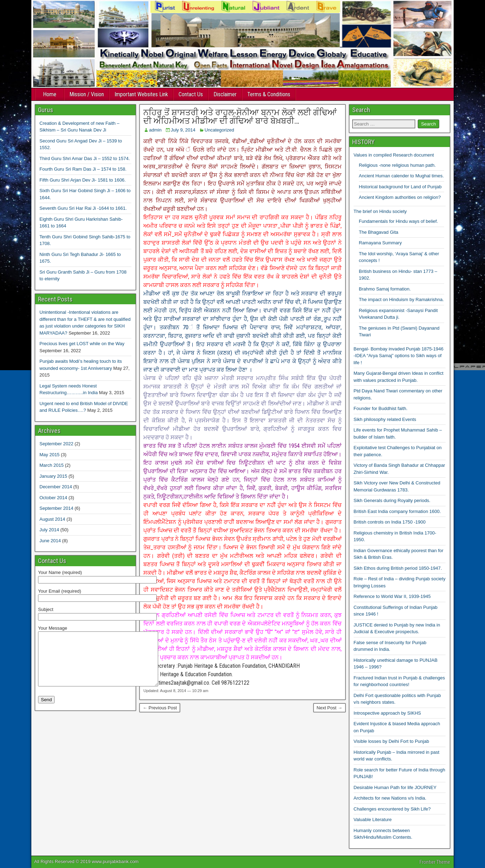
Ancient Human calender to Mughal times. (401, 176)
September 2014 (56, 508)
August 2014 (52, 519)
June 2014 (50, 541)
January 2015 (53, 476)
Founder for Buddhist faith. (381, 408)
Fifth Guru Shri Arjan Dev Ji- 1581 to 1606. (83, 180)
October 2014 (53, 498)
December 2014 (56, 487)
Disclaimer (225, 94)
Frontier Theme (435, 862)
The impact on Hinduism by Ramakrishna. (401, 299)
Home (50, 94)
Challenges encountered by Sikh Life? (392, 809)
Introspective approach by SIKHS (387, 713)
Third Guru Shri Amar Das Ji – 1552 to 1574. (85, 158)
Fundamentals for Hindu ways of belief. (399, 221)
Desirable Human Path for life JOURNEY (395, 787)
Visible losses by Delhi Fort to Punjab (391, 741)
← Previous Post (160, 708)
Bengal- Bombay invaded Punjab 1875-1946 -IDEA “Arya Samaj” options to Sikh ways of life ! (399, 356)
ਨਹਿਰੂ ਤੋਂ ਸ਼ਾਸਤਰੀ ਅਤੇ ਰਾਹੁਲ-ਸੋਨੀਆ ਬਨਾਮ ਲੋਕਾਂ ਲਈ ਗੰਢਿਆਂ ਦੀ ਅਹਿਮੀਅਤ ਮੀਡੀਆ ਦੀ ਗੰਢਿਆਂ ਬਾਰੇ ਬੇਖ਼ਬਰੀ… (240, 117)
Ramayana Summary (380, 243)
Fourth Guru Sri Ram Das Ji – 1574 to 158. (83, 169)
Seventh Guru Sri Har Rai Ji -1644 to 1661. (83, 208)
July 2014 (49, 530)
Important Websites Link (141, 94)
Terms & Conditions (269, 94)
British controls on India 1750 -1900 (390, 522)
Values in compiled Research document (394, 155)
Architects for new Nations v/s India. (390, 798)
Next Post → (329, 708)
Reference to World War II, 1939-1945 (392, 596)
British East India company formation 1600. (397, 511)
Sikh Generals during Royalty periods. (392, 500)
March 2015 (52, 465)
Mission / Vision (87, 94)
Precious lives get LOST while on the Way (82, 344)
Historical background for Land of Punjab (400, 187)
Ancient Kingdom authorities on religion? (400, 197)
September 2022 (56, 444)
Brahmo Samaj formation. (385, 289)
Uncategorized (219, 130)
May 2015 (49, 455)
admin (155, 130)
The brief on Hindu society (380, 211)
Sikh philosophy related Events (385, 419)
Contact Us (191, 94)
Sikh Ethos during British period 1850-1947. (398, 568)
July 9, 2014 (183, 130)
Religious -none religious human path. (397, 165)
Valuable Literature (373, 820)
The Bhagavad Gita (379, 232)
